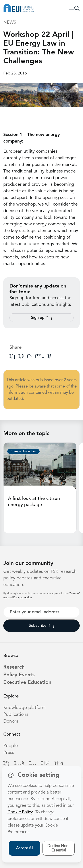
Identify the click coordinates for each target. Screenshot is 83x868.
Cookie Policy (20, 812)
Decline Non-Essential (58, 848)
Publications (16, 715)
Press (9, 753)
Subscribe (41, 626)
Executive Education (27, 683)
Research (14, 667)
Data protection (23, 598)
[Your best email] (41, 612)
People (11, 746)
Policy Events (19, 675)
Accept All (24, 848)
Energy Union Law (23, 451)
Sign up (42, 318)
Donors (11, 721)
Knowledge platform (25, 708)
